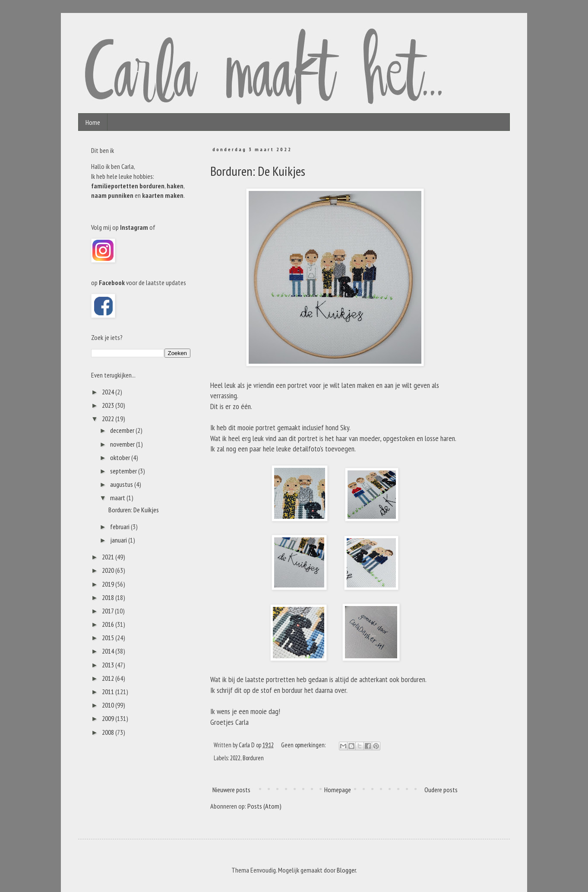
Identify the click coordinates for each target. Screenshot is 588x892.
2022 (235, 758)
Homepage (338, 790)
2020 (109, 570)
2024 (109, 392)
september (124, 471)
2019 (109, 584)
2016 (109, 624)
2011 (109, 692)
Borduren (253, 758)
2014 (109, 651)
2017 (108, 611)
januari (119, 540)
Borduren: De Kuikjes (258, 171)
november (123, 444)
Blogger (346, 870)
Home (93, 122)
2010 (109, 705)
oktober (121, 457)
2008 (109, 732)
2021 (109, 557)
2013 (109, 665)
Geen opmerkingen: (304, 745)
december (123, 430)
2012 (109, 678)
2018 (109, 597)
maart (118, 498)
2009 (109, 718)
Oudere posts (441, 790)
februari (120, 527)
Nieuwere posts (231, 790)
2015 (109, 638)
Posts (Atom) (264, 806)
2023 (109, 405)
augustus (122, 484)
